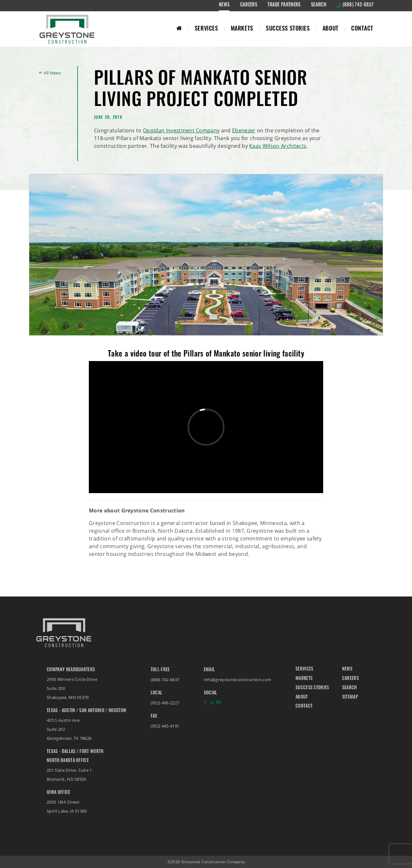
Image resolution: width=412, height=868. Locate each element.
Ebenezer (244, 130)
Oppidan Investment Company (181, 130)
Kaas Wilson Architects (278, 146)
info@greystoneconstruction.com (238, 680)
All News (52, 73)
